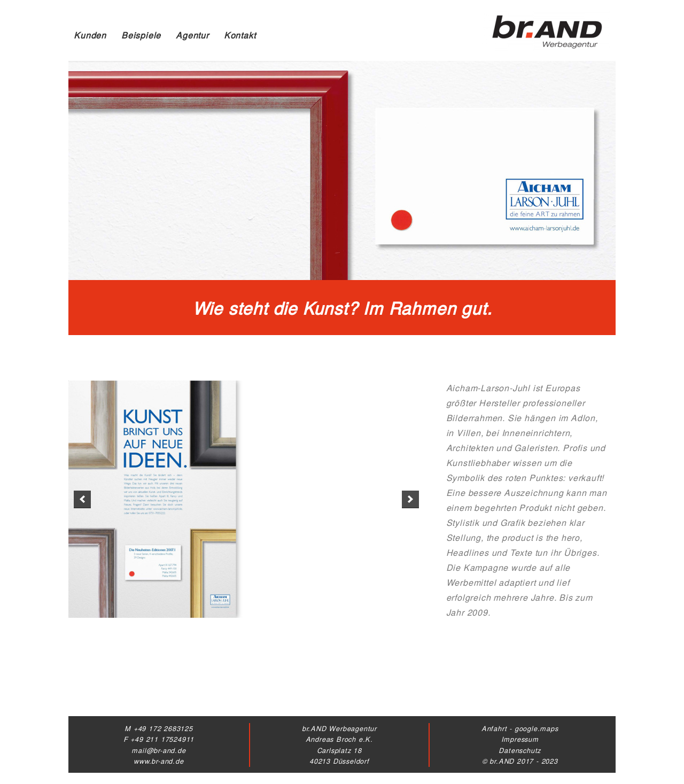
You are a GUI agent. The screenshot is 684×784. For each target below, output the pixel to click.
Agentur (192, 35)
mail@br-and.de (158, 750)
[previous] (82, 499)
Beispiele (141, 35)
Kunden (90, 35)
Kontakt (240, 35)
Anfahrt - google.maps (520, 728)
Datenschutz (520, 750)
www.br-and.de (158, 761)
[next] (410, 499)
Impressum (520, 739)
